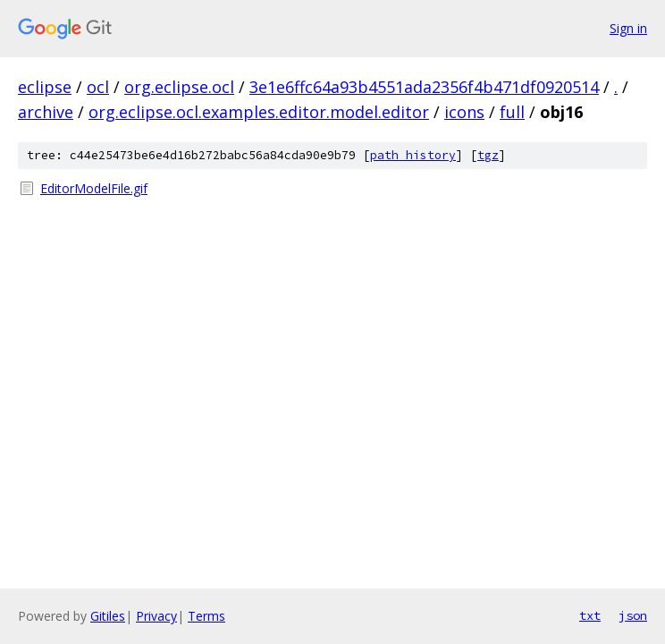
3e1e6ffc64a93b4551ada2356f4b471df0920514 (424, 87)
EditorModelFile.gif (94, 188)
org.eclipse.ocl (179, 87)
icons (464, 112)
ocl (98, 87)
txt (590, 615)
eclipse (45, 87)
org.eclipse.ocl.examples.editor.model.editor (259, 112)
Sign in (628, 28)
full (512, 112)
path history (413, 155)
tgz (488, 155)
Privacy (156, 616)
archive (46, 112)
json (633, 615)
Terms (206, 616)
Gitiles (108, 616)
